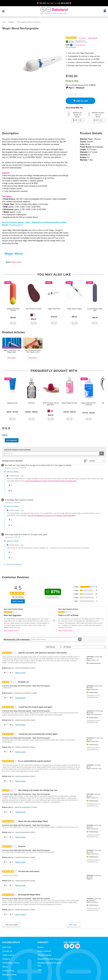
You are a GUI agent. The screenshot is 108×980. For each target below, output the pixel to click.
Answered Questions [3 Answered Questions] (80, 45)
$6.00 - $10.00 (12, 412)
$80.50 (74, 317)
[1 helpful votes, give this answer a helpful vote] (10, 552)
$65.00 (95, 318)
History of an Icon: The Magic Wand (12, 351)
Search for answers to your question (17, 450)
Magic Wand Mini (54, 309)
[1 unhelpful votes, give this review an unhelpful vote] (11, 812)
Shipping (6, 959)
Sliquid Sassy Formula (70, 403)
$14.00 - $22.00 (89, 413)
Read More (12, 358)
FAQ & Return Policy (11, 963)
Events (40, 947)
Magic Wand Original (74, 309)
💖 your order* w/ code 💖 (54, 3)
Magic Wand (16, 262)
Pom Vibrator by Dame (34, 309)
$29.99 (13, 318)
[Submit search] (102, 453)
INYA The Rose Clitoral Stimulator (51, 404)
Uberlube (31, 403)
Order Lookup (8, 955)
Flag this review (20, 673)
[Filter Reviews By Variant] (84, 647)
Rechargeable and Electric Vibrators (29, 22)
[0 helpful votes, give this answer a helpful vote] (10, 485)
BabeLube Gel (12, 403)
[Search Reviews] (56, 639)
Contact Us (7, 951)
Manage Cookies (9, 975)
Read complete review (12, 631)
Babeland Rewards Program (49, 959)
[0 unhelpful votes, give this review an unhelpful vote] (11, 673)
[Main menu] (3, 11)
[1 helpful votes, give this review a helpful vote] (5, 781)
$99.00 (34, 319)
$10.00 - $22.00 (70, 412)
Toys (4, 22)
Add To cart (80, 101)
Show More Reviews (11, 925)
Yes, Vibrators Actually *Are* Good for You (33, 351)
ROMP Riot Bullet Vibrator (13, 310)
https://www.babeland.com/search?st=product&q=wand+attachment (52, 516)
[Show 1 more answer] (13, 564)
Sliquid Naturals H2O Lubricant (89, 404)
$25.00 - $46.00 (31, 412)
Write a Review (93, 38)
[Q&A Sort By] (98, 461)
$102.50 (54, 317)
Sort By (86, 461)
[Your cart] (105, 11)
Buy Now (13, 323)
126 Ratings (82, 38)
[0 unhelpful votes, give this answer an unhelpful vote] (10, 491)
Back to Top (73, 925)
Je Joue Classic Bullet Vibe (95, 310)
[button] (32, 315)
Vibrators (11, 22)
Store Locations (44, 951)
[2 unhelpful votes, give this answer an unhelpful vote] (10, 525)
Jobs (40, 970)
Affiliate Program (45, 955)
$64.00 (51, 415)
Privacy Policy (8, 971)
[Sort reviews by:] (53, 647)
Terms (5, 967)
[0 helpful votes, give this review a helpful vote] (5, 673)
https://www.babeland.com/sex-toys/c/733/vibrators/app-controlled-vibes (51, 481)
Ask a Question (71, 47)
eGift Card (7, 947)
